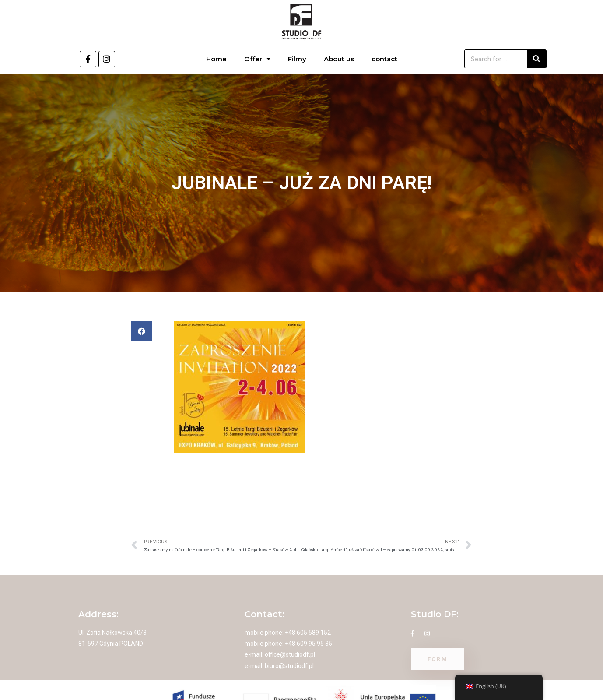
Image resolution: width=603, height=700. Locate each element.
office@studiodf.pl (290, 654)
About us (339, 59)
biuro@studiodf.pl (289, 666)
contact (384, 59)
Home (216, 59)
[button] (141, 331)
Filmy (297, 59)
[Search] (537, 59)
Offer (257, 59)
